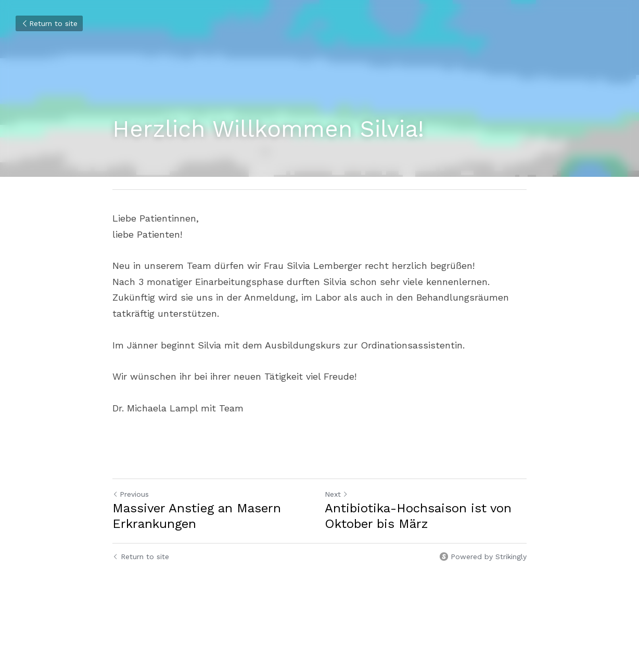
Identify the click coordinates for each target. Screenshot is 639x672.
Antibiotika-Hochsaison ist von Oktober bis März (418, 516)
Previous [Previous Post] (131, 494)
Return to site (49, 23)
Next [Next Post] (336, 494)
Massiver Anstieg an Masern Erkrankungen (197, 516)
